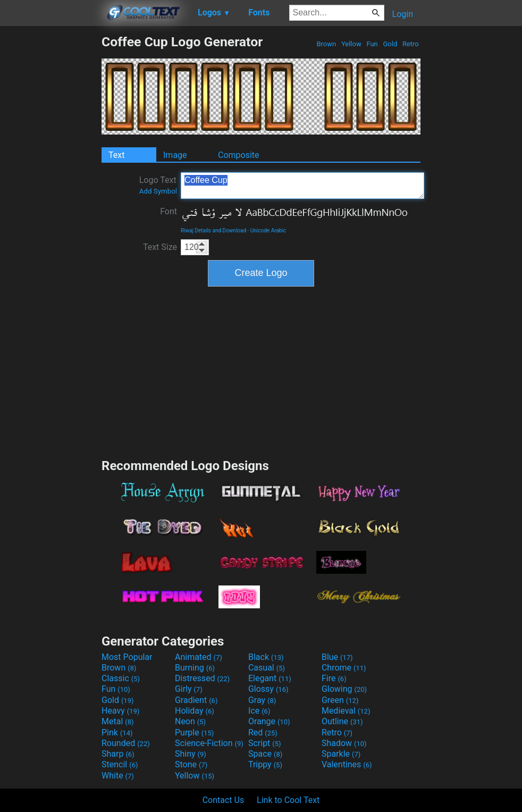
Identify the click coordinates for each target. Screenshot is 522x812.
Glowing (344, 689)
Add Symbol (158, 191)
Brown (326, 44)
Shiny (191, 754)
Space (265, 754)
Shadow (344, 743)
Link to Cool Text (288, 800)
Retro (411, 44)
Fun (372, 44)
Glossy (268, 689)
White (118, 776)
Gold (390, 44)
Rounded (126, 743)
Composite (239, 155)
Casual (267, 668)
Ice (259, 711)
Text (116, 155)
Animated (199, 657)
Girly (189, 689)
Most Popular (127, 657)
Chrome (344, 668)
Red (263, 733)
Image (175, 155)
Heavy (120, 711)
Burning (195, 668)
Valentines (347, 764)
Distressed (202, 678)
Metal (118, 721)
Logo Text (158, 185)
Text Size (160, 247)
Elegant (270, 678)
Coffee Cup (302, 186)
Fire (334, 678)
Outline (342, 721)
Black (266, 657)
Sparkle (341, 754)
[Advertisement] (50, 194)
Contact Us (224, 800)
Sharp (118, 754)
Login (403, 14)
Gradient (196, 700)
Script (265, 743)
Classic (121, 678)
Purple (194, 733)
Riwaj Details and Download (213, 231)
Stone (191, 764)
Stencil (120, 764)
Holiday (195, 711)
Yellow (351, 44)
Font (169, 211)
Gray (262, 700)
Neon (190, 721)
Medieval (346, 711)
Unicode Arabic (268, 231)
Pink (117, 733)
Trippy (265, 764)
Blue (337, 657)
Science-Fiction (209, 743)
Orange (269, 721)
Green (340, 700)
